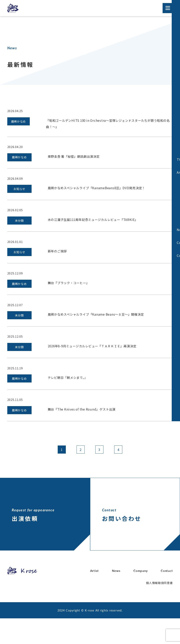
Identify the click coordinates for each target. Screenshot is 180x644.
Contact (167, 596)
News (116, 596)
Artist (95, 596)
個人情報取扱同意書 (159, 608)
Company (140, 596)
